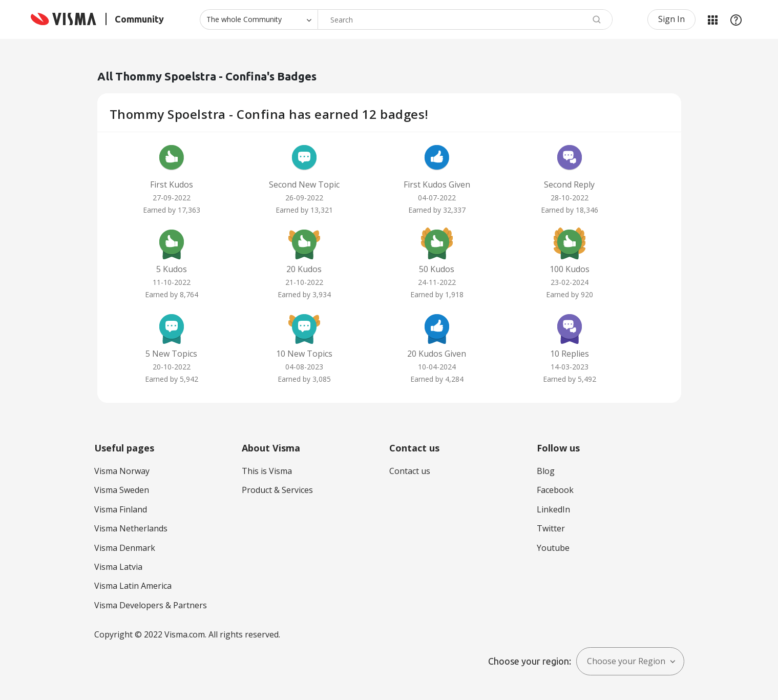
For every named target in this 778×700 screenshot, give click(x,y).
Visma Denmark (125, 548)
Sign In (671, 19)
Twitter (551, 528)
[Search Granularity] (259, 19)
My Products (712, 19)
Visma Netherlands (131, 528)
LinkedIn (553, 509)
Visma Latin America (133, 586)
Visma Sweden (122, 490)
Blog (546, 471)
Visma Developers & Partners (151, 605)
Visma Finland (121, 509)
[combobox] (465, 19)
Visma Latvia (118, 567)
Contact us (410, 471)
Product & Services (277, 490)
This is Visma (267, 471)
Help (736, 19)
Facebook (555, 490)
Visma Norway (122, 471)
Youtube (553, 548)
